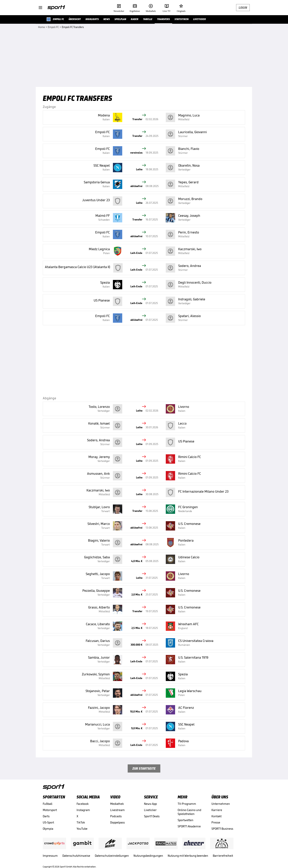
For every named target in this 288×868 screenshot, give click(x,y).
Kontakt (216, 816)
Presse (216, 822)
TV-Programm (187, 804)
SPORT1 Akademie (189, 826)
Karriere (217, 810)
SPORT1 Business (222, 829)
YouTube (82, 829)
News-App (150, 804)
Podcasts (116, 816)
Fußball (48, 804)
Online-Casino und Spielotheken (189, 812)
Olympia (48, 829)
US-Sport (48, 822)
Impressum (50, 856)
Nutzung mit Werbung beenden (188, 856)
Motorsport (50, 810)
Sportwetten (185, 820)
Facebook (83, 804)
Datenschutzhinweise (76, 856)
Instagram (83, 810)
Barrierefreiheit (223, 856)
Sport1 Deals (152, 816)
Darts (46, 816)
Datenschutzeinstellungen (112, 856)
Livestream (117, 810)
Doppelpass (117, 822)
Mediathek (117, 804)
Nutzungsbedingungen (148, 856)
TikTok (81, 822)
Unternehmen (221, 804)
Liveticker (150, 810)
